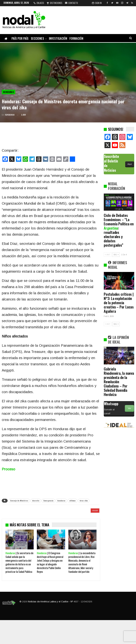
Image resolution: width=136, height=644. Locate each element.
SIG (116, 255)
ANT (108, 255)
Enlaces (39, 3)
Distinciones (55, 3)
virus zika (84, 501)
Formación (76, 38)
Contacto (71, 3)
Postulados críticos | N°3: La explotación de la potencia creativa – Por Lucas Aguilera (119, 303)
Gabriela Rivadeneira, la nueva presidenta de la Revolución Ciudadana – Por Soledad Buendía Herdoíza (119, 382)
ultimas (73, 501)
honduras (61, 501)
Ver (129, 408)
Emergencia (48, 501)
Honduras (8, 92)
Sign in (97, 3)
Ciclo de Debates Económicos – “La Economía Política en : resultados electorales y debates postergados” (119, 230)
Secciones (37, 38)
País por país (20, 38)
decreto (36, 501)
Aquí (130, 164)
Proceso (8, 469)
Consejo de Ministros (19, 501)
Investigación (58, 38)
